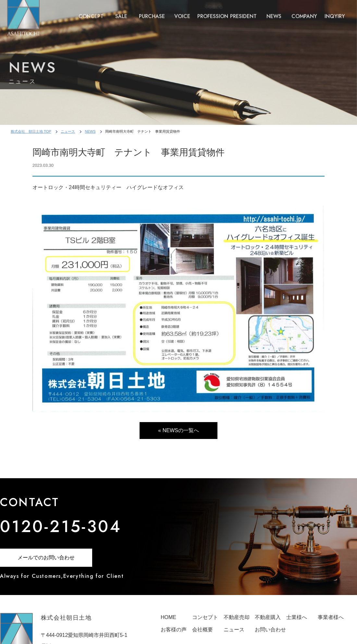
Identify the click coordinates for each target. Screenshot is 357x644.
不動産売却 (237, 617)
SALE (121, 12)
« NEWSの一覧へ (178, 430)
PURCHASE (152, 12)
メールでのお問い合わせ (46, 558)
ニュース (68, 131)
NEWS (274, 12)
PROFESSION (213, 12)
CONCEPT (91, 12)
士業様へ (297, 617)
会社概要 (203, 630)
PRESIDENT (243, 12)
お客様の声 (174, 630)
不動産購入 (268, 617)
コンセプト (205, 617)
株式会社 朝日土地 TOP (31, 131)
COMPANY (304, 12)
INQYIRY (335, 12)
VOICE (182, 12)
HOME (168, 617)
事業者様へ (331, 617)
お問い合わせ (270, 630)
